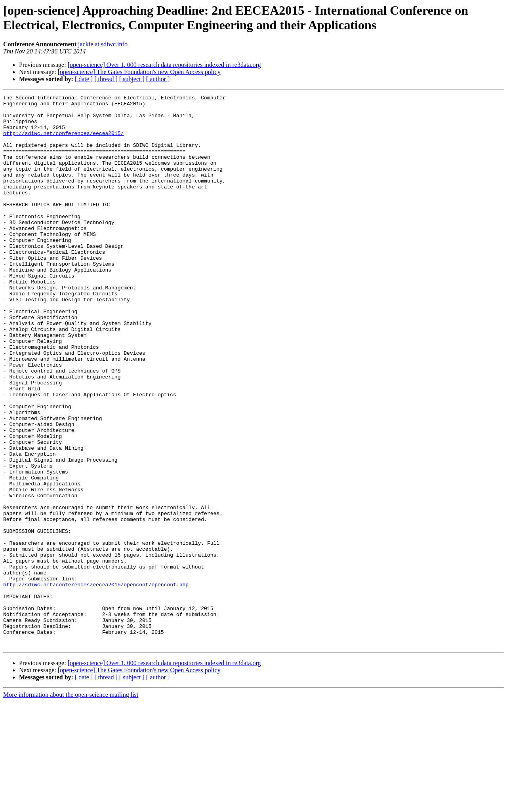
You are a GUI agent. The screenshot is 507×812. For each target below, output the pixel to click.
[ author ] (158, 79)
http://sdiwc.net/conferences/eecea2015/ (63, 141)
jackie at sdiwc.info (103, 44)
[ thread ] (106, 79)
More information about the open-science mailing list (71, 805)
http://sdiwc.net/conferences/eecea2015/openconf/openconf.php (96, 683)
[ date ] (84, 79)
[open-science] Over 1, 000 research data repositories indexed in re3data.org (164, 65)
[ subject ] (132, 79)
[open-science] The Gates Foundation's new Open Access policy (139, 72)
